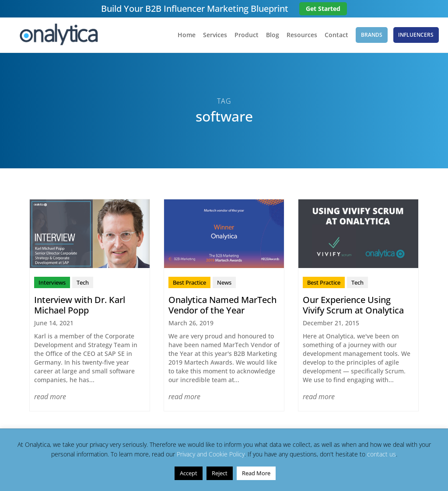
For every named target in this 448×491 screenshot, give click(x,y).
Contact (336, 35)
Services (215, 35)
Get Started (323, 9)
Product (246, 35)
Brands (372, 35)
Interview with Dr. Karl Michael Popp (80, 305)
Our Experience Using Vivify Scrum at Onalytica (353, 305)
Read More (256, 473)
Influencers (416, 35)
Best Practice (189, 282)
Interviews (52, 282)
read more (50, 397)
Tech (83, 282)
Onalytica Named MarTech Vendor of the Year (222, 305)
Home (186, 35)
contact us (381, 454)
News (224, 282)
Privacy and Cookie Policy (211, 454)
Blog (272, 35)
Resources (301, 35)
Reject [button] (220, 473)
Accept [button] (189, 473)
